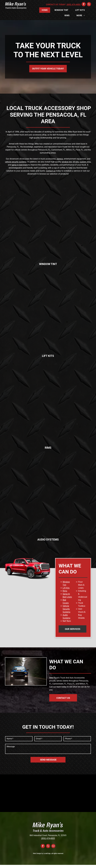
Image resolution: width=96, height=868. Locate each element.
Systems (66, 612)
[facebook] (84, 5)
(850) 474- (46, 838)
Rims (65, 591)
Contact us (51, 171)
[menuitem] (46, 10)
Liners (69, 597)
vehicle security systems (16, 162)
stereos (60, 159)
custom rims (85, 162)
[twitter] (89, 5)
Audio (65, 615)
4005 (53, 838)
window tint (67, 162)
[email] (53, 846)
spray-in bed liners (20, 165)
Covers (66, 603)
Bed (64, 600)
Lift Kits (66, 588)
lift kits (76, 162)
